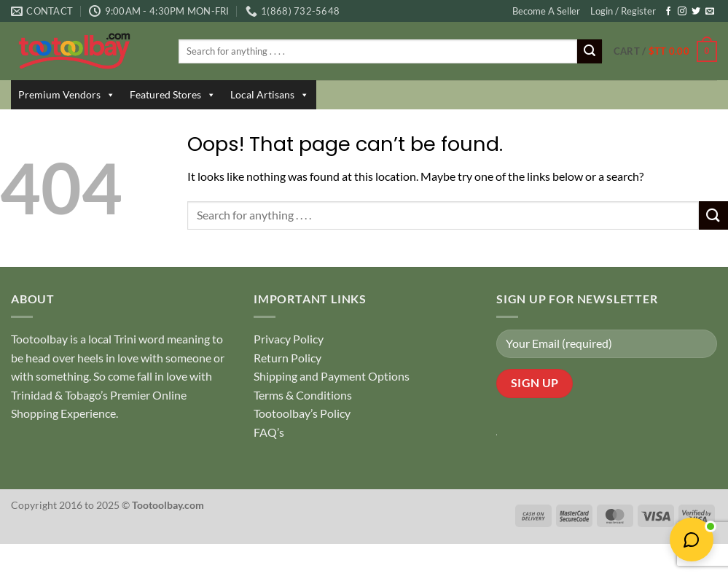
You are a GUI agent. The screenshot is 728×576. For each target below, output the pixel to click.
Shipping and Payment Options (332, 376)
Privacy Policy (289, 339)
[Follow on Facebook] (668, 12)
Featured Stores (173, 95)
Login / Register (623, 11)
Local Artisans (270, 95)
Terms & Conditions (303, 395)
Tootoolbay (39, 339)
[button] (665, 52)
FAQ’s (269, 432)
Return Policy (287, 358)
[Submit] (590, 52)
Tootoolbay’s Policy (302, 413)
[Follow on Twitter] (696, 12)
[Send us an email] (710, 12)
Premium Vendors (67, 95)
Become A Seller (546, 11)
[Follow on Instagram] (682, 12)
